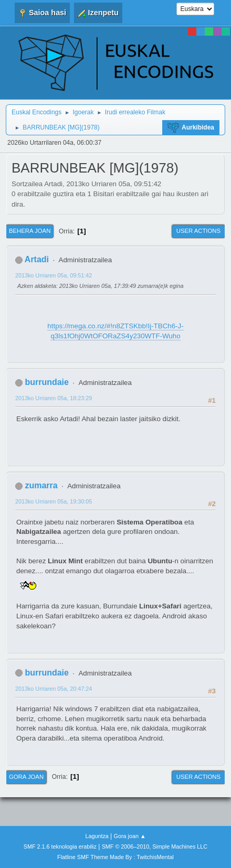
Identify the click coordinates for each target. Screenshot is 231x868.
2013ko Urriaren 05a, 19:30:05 (54, 501)
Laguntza (97, 836)
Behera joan (30, 231)
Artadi (37, 259)
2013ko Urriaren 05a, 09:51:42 (54, 275)
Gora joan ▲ (130, 836)
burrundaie (46, 382)
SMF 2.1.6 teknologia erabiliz (60, 846)
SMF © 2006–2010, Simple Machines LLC (155, 846)
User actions (198, 231)
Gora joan (26, 777)
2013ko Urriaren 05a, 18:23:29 (54, 398)
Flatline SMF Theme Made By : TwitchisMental (115, 857)
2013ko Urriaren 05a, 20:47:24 (54, 689)
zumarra (41, 485)
